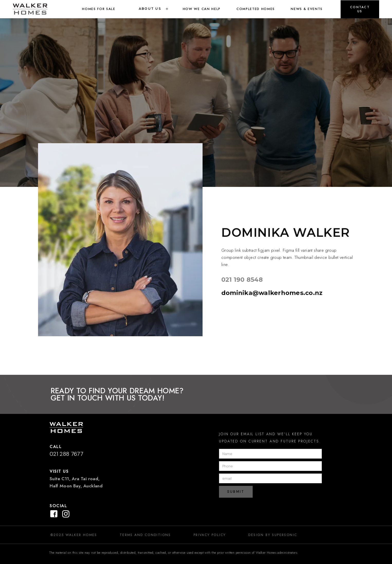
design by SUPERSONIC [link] (273, 535)
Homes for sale (99, 9)
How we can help (202, 9)
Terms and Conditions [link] (145, 535)
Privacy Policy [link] (210, 535)
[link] (36, 9)
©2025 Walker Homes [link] (74, 535)
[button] (360, 9)
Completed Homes (256, 9)
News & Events (307, 9)
